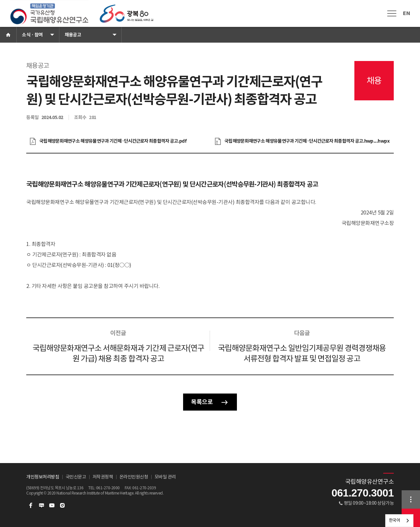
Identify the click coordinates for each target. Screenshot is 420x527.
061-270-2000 (108, 488)
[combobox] (399, 521)
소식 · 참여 (32, 35)
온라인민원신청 (134, 477)
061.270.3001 (363, 493)
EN (406, 13)
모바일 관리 (165, 477)
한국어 (395, 520)
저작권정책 (103, 477)
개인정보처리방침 (43, 477)
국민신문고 (76, 477)
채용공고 (73, 35)
